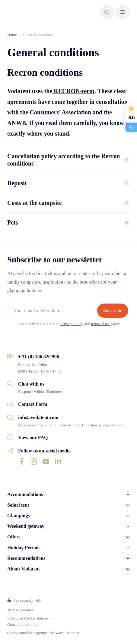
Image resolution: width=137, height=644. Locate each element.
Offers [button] (14, 537)
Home (12, 35)
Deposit (17, 183)
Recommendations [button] (26, 558)
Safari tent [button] (18, 505)
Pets (13, 222)
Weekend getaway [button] (26, 526)
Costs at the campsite (35, 203)
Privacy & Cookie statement (29, 618)
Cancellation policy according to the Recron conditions (64, 160)
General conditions (22, 624)
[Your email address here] (53, 311)
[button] (107, 12)
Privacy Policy (72, 324)
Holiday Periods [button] (24, 548)
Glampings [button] (19, 516)
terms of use (101, 324)
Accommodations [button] (25, 494)
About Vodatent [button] (24, 569)
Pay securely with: (25, 600)
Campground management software (35, 633)
